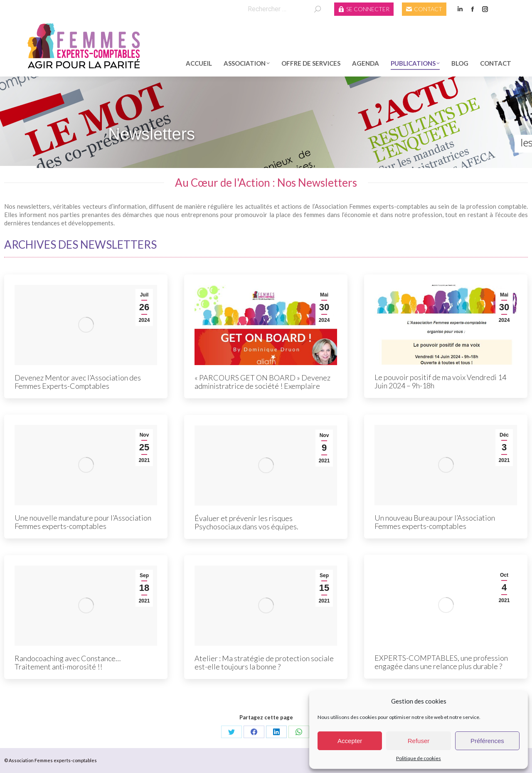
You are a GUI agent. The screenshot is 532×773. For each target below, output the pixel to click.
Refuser (419, 741)
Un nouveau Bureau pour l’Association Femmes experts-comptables (435, 522)
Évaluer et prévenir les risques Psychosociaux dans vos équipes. (246, 522)
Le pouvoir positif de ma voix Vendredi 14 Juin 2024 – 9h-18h (440, 381)
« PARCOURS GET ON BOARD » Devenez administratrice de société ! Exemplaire (262, 382)
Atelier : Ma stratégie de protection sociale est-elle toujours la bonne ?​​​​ (264, 662)
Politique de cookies (419, 758)
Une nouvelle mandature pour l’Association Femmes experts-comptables (83, 522)
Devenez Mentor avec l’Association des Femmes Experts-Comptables (78, 382)
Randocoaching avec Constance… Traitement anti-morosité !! (68, 662)
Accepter (350, 741)
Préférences (487, 741)
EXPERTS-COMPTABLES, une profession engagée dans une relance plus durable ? (441, 662)
